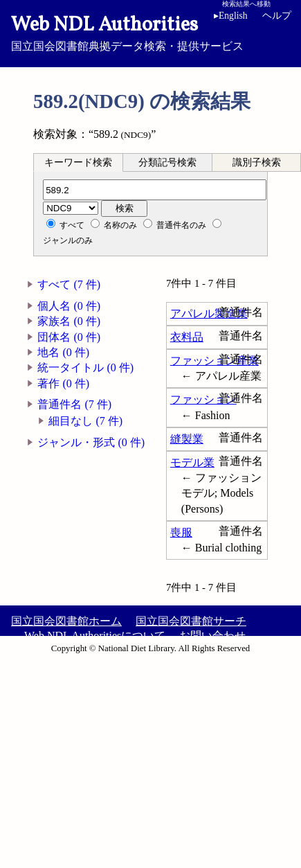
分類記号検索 (167, 162)
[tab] (78, 162)
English (231, 16)
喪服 (181, 532)
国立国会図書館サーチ (191, 621)
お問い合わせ (212, 636)
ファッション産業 (215, 361)
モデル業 (192, 462)
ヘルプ (277, 16)
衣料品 (187, 337)
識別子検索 (257, 162)
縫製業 (187, 439)
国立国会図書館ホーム (66, 621)
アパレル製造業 (209, 313)
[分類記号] (155, 190)
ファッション (203, 399)
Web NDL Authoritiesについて (95, 636)
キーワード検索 (78, 162)
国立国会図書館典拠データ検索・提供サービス (150, 32)
